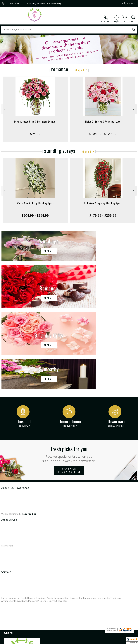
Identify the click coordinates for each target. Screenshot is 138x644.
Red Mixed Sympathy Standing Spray (103, 203)
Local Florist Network (110, 641)
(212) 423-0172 (14, 3)
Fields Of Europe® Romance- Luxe (103, 121)
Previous (4, 109)
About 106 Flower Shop (15, 407)
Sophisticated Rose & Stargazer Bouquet (35, 121)
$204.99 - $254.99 (35, 215)
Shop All (79, 70)
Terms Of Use (75, 641)
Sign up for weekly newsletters (69, 390)
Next (134, 109)
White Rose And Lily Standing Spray (35, 203)
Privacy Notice (91, 641)
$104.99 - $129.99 (103, 134)
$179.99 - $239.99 (103, 215)
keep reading (29, 433)
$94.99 (35, 134)
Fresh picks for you (69, 373)
